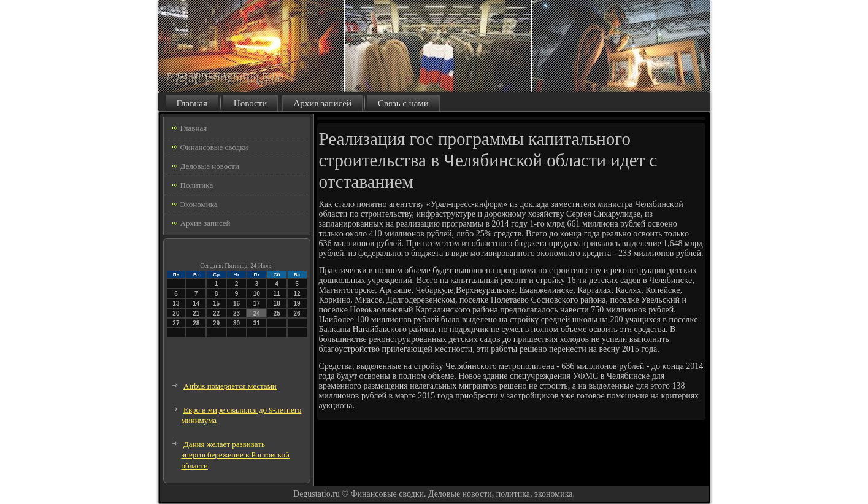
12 (297, 294)
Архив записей (322, 103)
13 (176, 304)
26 (297, 313)
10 (257, 294)
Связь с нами (403, 103)
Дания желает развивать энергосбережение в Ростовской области (236, 455)
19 (297, 304)
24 (257, 313)
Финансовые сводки (214, 147)
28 (196, 323)
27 (176, 323)
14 (196, 304)
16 (236, 304)
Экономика (199, 204)
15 (216, 304)
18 (277, 304)
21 (196, 313)
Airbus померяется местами (230, 386)
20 (176, 313)
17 (257, 304)
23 (236, 313)
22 (216, 313)
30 (236, 323)
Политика (197, 185)
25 (277, 313)
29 (216, 323)
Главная (192, 103)
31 (257, 323)
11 (277, 294)
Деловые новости (210, 166)
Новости (250, 103)
